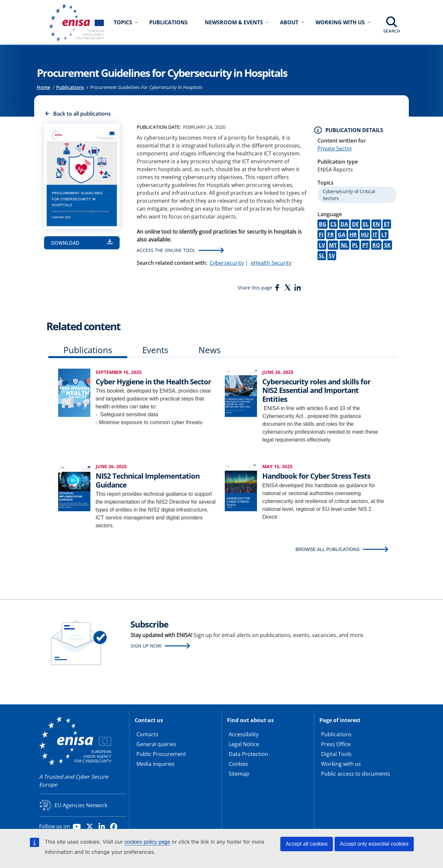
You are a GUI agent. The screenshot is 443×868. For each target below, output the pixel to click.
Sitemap (239, 774)
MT (333, 245)
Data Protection (248, 754)
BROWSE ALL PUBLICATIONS (327, 549)
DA (344, 224)
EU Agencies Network (81, 805)
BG (323, 224)
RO (376, 245)
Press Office (336, 744)
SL (322, 256)
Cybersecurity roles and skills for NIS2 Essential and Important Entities (316, 390)
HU (365, 235)
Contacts (147, 734)
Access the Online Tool (166, 250)
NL (344, 245)
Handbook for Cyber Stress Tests (316, 476)
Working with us (341, 764)
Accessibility (244, 734)
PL (355, 245)
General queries (156, 744)
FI (321, 235)
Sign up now (146, 646)
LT (384, 235)
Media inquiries (155, 764)
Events (155, 350)
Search (392, 31)
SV (332, 256)
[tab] (88, 351)
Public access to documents (356, 774)
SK (387, 245)
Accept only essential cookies (374, 844)
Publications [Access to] (70, 87)
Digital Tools (336, 754)
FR (331, 235)
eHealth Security (271, 263)
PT (365, 245)
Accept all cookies (307, 844)
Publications (168, 22)
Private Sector (335, 148)
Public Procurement (161, 754)
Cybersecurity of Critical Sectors (349, 195)
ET (387, 224)
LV (322, 245)
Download (65, 243)
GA (342, 235)
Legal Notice (244, 744)
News (210, 350)
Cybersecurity (227, 263)
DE (355, 224)
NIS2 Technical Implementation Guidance (148, 480)
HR (353, 235)
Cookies (238, 764)
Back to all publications (82, 114)
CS (333, 224)
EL (366, 224)
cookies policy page (147, 842)
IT (375, 235)
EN (376, 224)
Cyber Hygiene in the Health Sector (153, 381)
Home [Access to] (44, 87)
